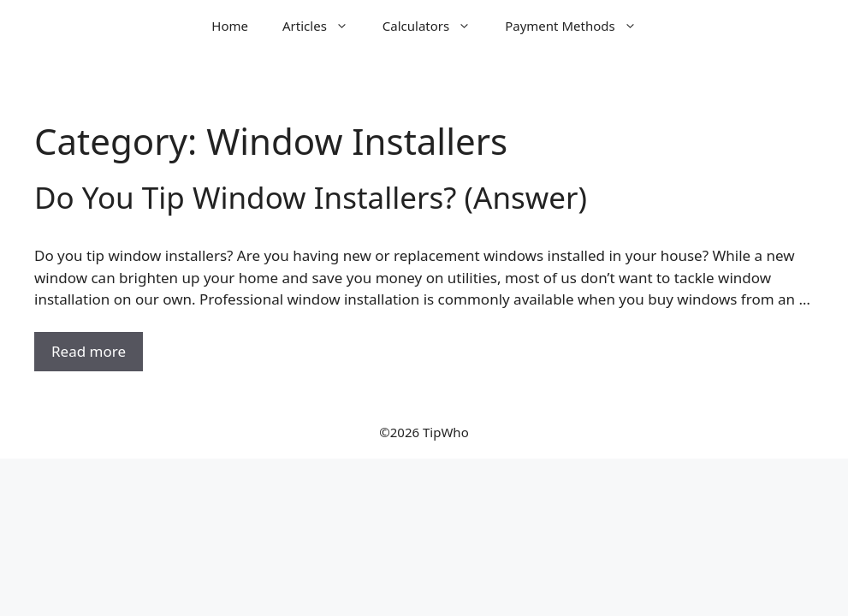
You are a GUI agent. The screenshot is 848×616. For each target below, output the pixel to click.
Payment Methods (579, 26)
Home (230, 26)
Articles (324, 26)
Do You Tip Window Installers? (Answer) (311, 197)
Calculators (435, 26)
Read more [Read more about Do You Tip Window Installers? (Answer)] (89, 351)
